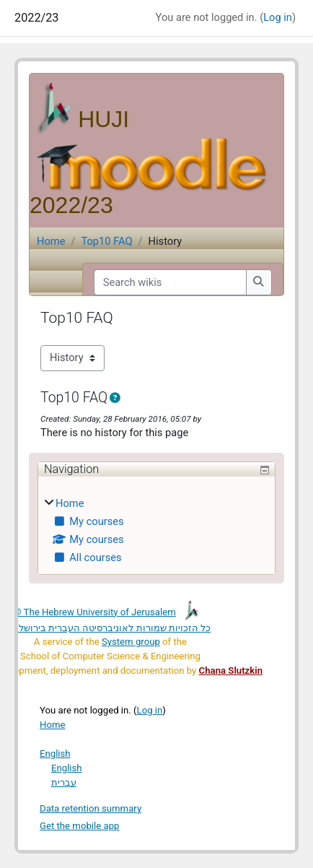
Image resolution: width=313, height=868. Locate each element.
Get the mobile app (79, 826)
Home (51, 241)
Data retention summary (91, 808)
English (55, 754)
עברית (64, 782)
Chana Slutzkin (231, 670)
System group (131, 642)
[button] (118, 399)
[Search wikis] (170, 282)
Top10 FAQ (106, 241)
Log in (278, 17)
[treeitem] (156, 531)
